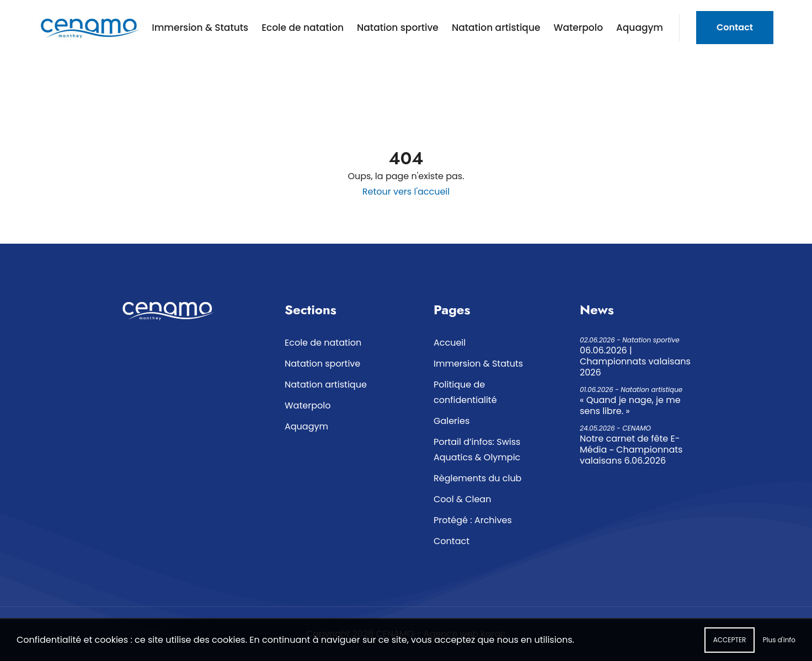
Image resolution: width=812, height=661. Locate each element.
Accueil (450, 343)
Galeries (452, 421)
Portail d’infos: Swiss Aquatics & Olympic (477, 450)
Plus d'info (779, 644)
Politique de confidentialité (465, 392)
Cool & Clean (462, 499)
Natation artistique (496, 28)
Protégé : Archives (473, 520)
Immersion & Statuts (200, 28)
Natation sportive (398, 28)
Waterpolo (578, 28)
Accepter (730, 644)
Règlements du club (477, 478)
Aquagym (640, 28)
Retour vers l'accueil (406, 192)
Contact (735, 27)
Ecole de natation (303, 28)
